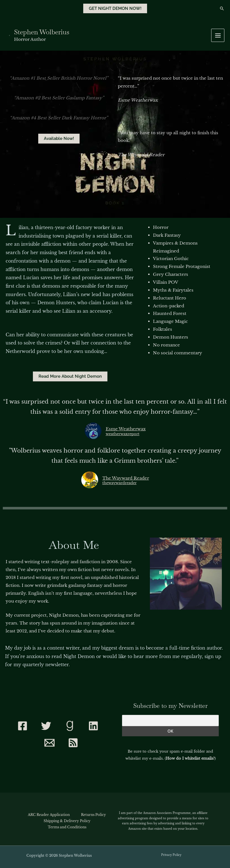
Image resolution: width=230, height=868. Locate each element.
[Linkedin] (93, 726)
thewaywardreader (119, 483)
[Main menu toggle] (218, 35)
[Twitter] (46, 726)
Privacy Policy (171, 855)
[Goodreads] (70, 726)
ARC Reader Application (49, 815)
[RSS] (73, 743)
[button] (115, 9)
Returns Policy (93, 815)
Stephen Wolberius (41, 32)
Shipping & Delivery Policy (67, 821)
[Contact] (49, 743)
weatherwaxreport (123, 434)
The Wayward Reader (126, 478)
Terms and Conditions (67, 827)
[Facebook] (22, 726)
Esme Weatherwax (126, 429)
